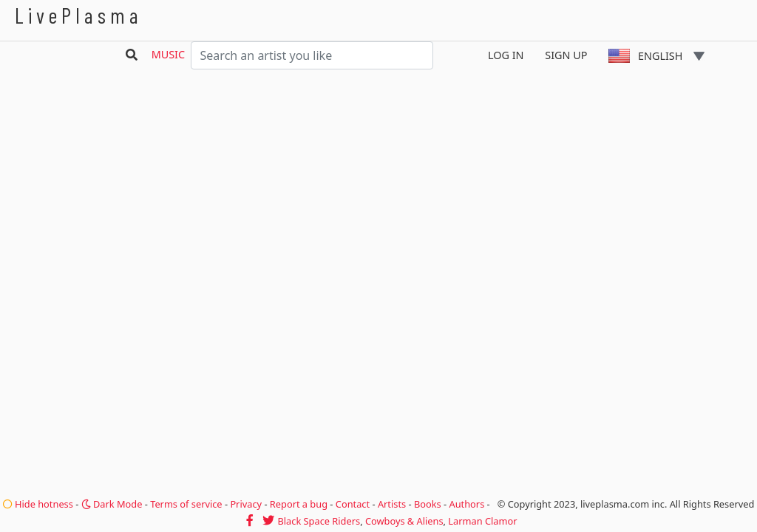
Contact (353, 504)
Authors (467, 504)
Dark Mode (112, 504)
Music (168, 54)
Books (428, 504)
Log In (506, 55)
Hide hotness (38, 504)
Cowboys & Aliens (404, 521)
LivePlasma (79, 15)
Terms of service (186, 504)
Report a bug (299, 504)
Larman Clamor (482, 521)
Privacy (246, 504)
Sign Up (566, 55)
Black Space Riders (319, 521)
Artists (392, 504)
